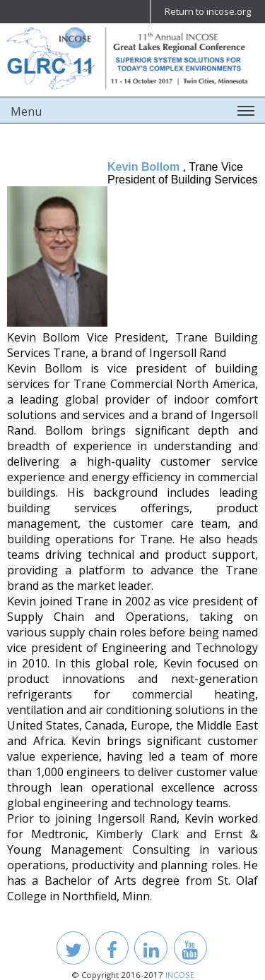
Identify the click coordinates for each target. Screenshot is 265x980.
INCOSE (180, 975)
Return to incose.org (208, 11)
